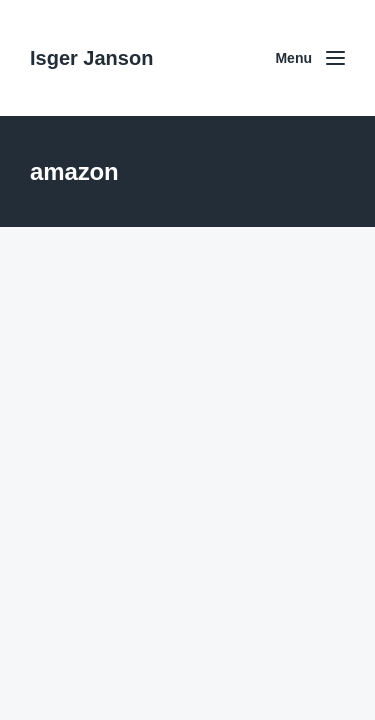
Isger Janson (91, 58)
